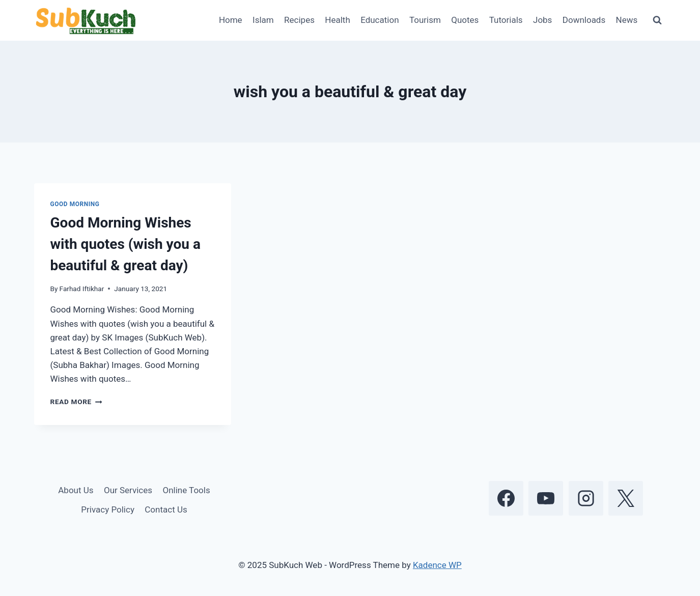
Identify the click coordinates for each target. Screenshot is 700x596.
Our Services (128, 490)
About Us (76, 490)
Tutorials (506, 20)
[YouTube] (546, 498)
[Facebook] (506, 498)
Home (231, 20)
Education (380, 20)
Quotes (465, 20)
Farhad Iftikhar (82, 289)
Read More (76, 402)
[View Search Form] (657, 20)
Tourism (425, 20)
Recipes (299, 20)
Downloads (584, 20)
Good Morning (75, 204)
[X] (626, 498)
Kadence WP (437, 565)
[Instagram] (586, 498)
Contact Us (166, 509)
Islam (263, 20)
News (627, 20)
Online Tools (186, 490)
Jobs (542, 20)
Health (337, 20)
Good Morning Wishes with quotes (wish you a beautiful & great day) (125, 244)
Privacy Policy (108, 509)
